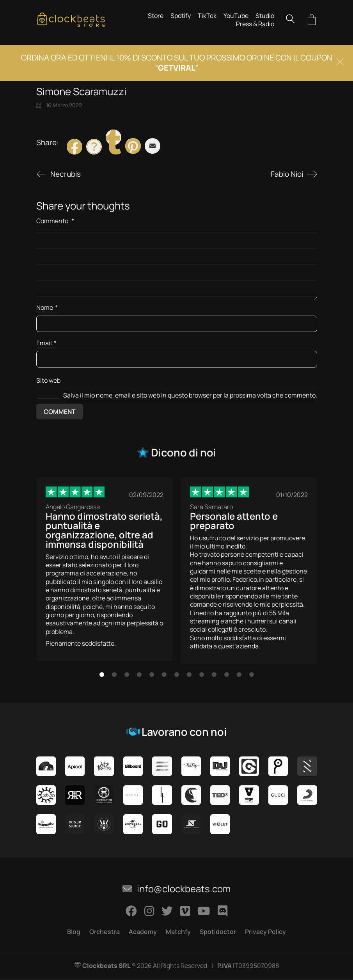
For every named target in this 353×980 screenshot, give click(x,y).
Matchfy (178, 932)
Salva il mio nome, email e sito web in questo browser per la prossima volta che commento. (190, 395)
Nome (47, 308)
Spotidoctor (218, 932)
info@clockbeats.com (176, 889)
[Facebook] (75, 147)
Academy (143, 932)
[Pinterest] (133, 146)
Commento (55, 221)
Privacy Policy (265, 932)
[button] (102, 675)
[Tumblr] (114, 137)
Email (46, 343)
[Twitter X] (94, 147)
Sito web (48, 380)
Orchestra (105, 932)
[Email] (153, 146)
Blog (74, 932)
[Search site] (290, 20)
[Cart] (312, 20)
